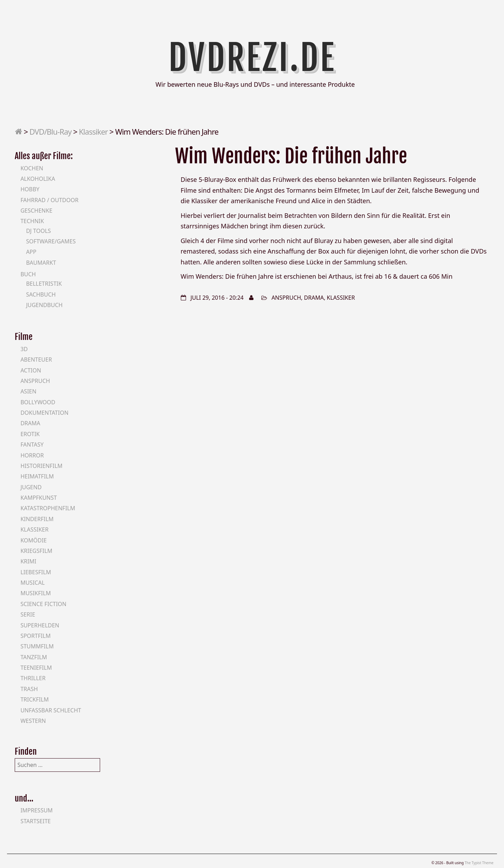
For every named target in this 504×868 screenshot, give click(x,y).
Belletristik (44, 284)
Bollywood (38, 402)
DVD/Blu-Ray (50, 131)
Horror (32, 455)
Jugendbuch (44, 305)
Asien (28, 391)
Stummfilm (37, 646)
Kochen (32, 168)
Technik (32, 221)
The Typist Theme (479, 863)
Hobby (30, 189)
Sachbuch (41, 294)
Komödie (33, 540)
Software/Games (51, 241)
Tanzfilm (34, 657)
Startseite (36, 821)
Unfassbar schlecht (51, 710)
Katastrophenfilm (48, 508)
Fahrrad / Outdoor (49, 200)
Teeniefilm (36, 668)
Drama (314, 298)
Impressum (36, 810)
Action (31, 370)
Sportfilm (35, 636)
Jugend (31, 487)
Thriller (33, 678)
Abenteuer (36, 360)
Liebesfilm (36, 572)
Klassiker (93, 131)
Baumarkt (41, 263)
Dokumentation (44, 413)
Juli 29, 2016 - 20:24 (217, 298)
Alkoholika (38, 179)
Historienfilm (41, 466)
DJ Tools (38, 231)
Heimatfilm (37, 476)
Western (33, 721)
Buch (28, 274)
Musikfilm (36, 593)
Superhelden (40, 625)
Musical (32, 583)
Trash (29, 689)
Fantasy (32, 444)
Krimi (28, 561)
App (31, 252)
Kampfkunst (38, 498)
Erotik (30, 434)
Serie (28, 614)
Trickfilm (34, 699)
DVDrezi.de (252, 58)
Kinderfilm (37, 519)
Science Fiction (43, 604)
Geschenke (36, 211)
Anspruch (286, 298)
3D (24, 349)
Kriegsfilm (36, 551)
